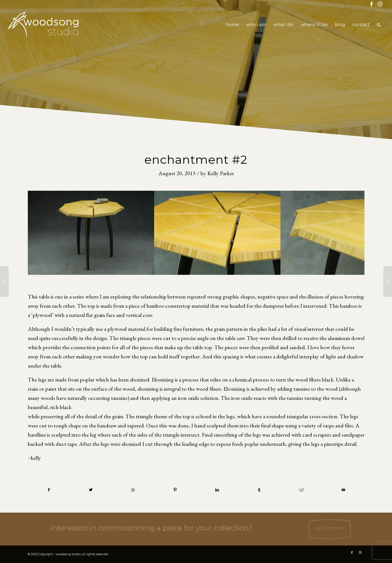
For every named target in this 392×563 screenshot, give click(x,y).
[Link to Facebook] (372, 4)
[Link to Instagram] (380, 4)
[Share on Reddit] (301, 490)
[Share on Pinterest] (175, 490)
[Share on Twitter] (91, 490)
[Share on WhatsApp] (133, 490)
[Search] (379, 25)
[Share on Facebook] (49, 490)
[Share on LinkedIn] (217, 490)
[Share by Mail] (343, 490)
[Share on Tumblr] (259, 490)
